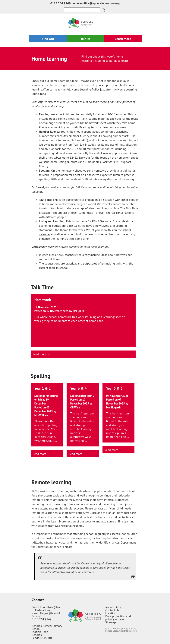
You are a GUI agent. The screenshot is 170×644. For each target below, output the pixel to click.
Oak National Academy (69, 526)
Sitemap (111, 622)
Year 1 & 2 (43, 388)
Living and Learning (114, 226)
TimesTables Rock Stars (100, 162)
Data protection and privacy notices (118, 618)
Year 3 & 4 (79, 388)
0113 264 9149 (61, 3)
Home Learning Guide (64, 81)
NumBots (73, 162)
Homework (43, 300)
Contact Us (112, 610)
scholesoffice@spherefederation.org (96, 3)
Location (111, 613)
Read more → (41, 354)
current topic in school (53, 268)
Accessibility (113, 607)
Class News (56, 255)
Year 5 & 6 (114, 388)
